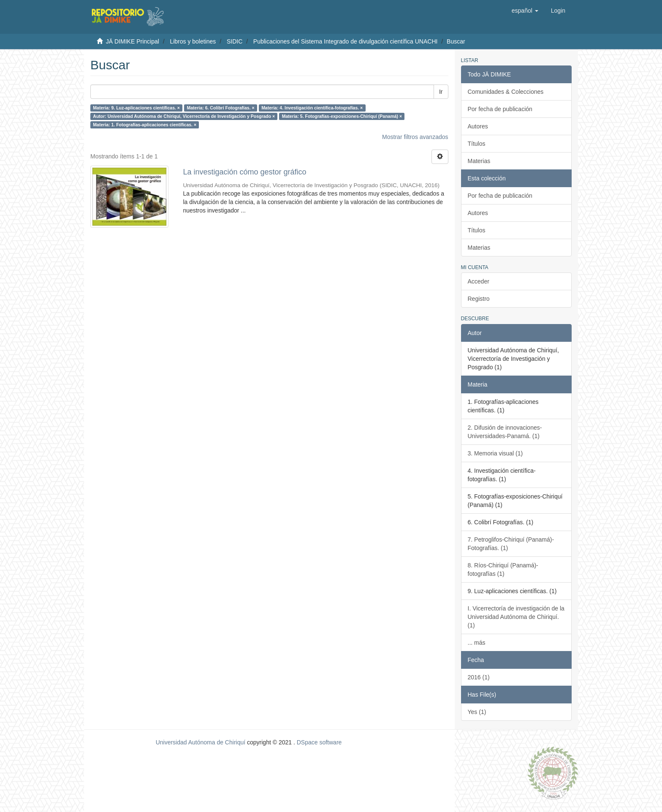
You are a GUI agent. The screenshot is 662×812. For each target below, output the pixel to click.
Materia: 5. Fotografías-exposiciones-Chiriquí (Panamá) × (342, 116)
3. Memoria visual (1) (495, 453)
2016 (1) (479, 677)
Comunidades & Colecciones (506, 92)
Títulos (477, 144)
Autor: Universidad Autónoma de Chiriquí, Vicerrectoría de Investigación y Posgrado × (184, 116)
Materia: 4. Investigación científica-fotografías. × (312, 108)
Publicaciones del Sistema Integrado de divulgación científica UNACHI (346, 41)
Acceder (479, 281)
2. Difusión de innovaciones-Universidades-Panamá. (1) (505, 432)
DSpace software (319, 742)
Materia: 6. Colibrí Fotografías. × (220, 108)
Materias (479, 161)
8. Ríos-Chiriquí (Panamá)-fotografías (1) (503, 569)
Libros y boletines (193, 41)
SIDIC (235, 41)
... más (477, 643)
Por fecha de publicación (500, 109)
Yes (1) (477, 712)
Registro (479, 299)
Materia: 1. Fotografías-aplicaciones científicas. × (145, 125)
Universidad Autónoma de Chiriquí (201, 742)
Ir (441, 92)
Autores (478, 126)
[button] (525, 11)
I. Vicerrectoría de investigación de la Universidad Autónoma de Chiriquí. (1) (516, 617)
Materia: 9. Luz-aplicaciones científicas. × (136, 108)
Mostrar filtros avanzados (415, 137)
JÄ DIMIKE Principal (133, 41)
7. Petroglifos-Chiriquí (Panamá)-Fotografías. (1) (511, 544)
